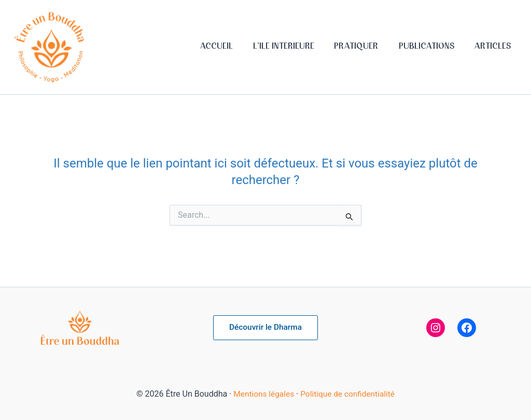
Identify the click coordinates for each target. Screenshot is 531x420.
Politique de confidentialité (349, 394)
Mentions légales (262, 394)
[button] (265, 328)
